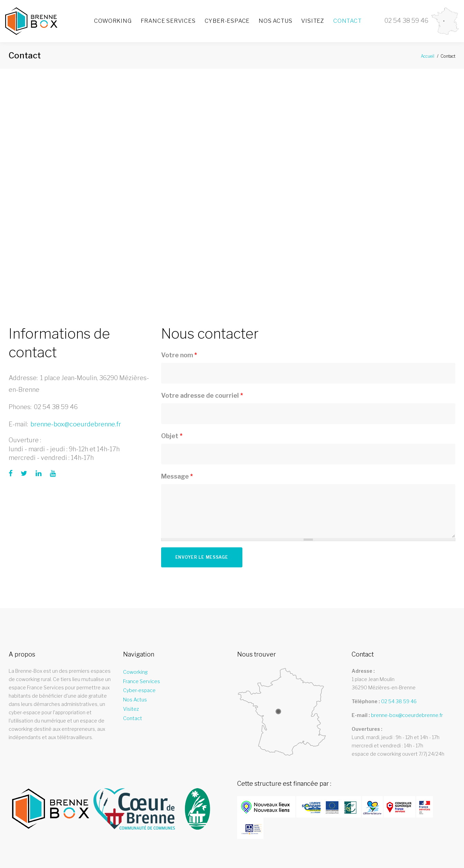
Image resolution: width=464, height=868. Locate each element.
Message (177, 476)
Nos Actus (275, 21)
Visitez (313, 21)
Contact (347, 21)
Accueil (428, 56)
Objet (172, 436)
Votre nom (179, 355)
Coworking (113, 21)
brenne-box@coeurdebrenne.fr (76, 424)
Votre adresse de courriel (202, 395)
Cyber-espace (227, 21)
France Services (168, 21)
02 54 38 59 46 (56, 407)
